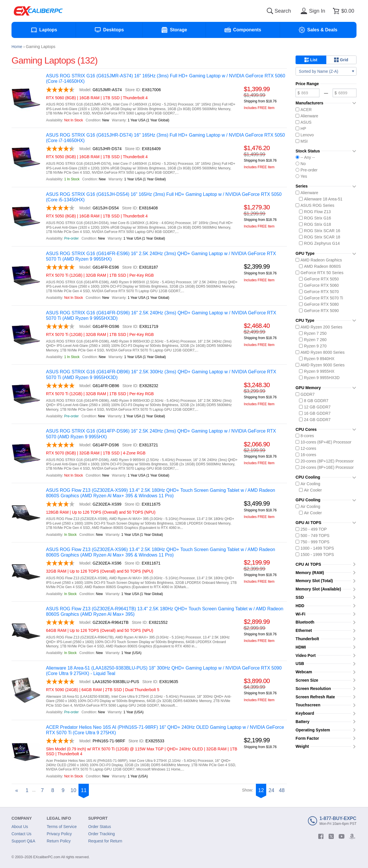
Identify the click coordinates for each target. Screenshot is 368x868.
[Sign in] (312, 11)
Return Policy (59, 841)
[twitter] (331, 836)
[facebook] (321, 836)
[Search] (270, 11)
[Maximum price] (345, 93)
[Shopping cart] (343, 11)
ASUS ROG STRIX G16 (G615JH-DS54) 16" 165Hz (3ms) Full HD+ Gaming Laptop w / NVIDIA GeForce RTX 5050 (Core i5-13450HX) (164, 197)
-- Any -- (305, 157)
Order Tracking (102, 834)
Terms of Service (62, 827)
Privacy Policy (59, 834)
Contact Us (21, 834)
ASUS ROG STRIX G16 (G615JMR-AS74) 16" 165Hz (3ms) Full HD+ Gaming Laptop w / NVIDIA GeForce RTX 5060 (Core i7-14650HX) (166, 79)
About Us (20, 827)
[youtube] (342, 836)
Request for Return (105, 841)
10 (73, 790)
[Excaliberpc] (38, 11)
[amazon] (352, 836)
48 (282, 790)
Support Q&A (23, 841)
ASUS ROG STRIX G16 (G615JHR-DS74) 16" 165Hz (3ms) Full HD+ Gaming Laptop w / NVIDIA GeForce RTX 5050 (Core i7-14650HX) (165, 138)
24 (271, 790)
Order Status (100, 827)
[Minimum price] (307, 93)
